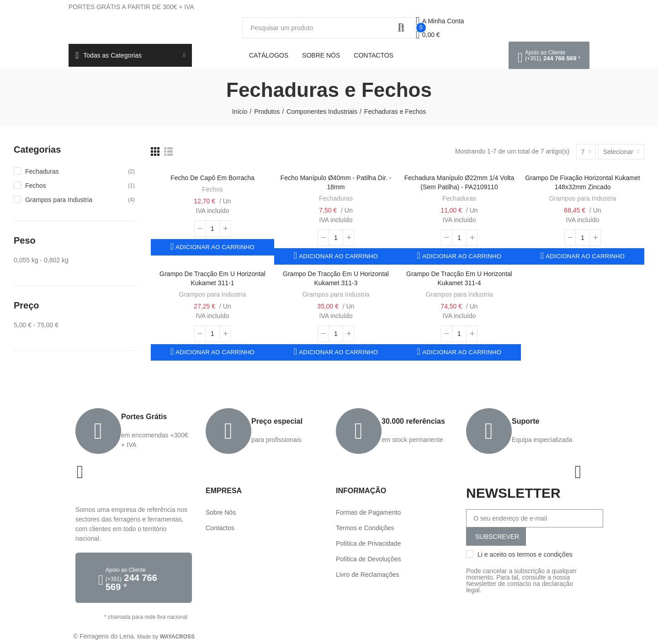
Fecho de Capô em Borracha (212, 178)
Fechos (212, 189)
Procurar (401, 28)
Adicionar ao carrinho (214, 247)
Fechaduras (336, 198)
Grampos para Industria (582, 198)
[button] (549, 55)
